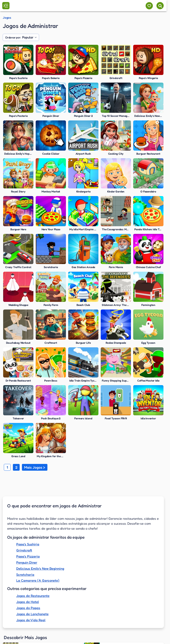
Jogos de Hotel (28, 602)
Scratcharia (25, 575)
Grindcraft (24, 550)
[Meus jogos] (149, 6)
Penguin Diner (27, 562)
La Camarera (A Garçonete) (38, 580)
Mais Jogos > (35, 467)
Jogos (7, 18)
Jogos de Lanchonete (32, 614)
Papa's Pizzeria (28, 556)
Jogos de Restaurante (33, 596)
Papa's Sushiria (28, 544)
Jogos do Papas (28, 608)
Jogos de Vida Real (31, 620)
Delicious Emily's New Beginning (40, 568)
